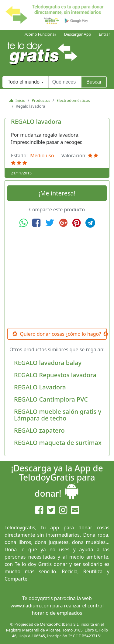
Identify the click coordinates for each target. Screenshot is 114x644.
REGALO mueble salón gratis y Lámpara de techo (58, 415)
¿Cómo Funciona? (40, 34)
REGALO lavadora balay (48, 363)
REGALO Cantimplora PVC (51, 399)
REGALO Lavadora (40, 387)
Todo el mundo (24, 82)
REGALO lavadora (36, 122)
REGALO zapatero (39, 430)
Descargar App (78, 34)
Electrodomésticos (73, 100)
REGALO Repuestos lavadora (55, 375)
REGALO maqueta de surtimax (58, 443)
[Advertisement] (57, 278)
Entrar (104, 34)
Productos (41, 100)
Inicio (19, 100)
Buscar (94, 82)
